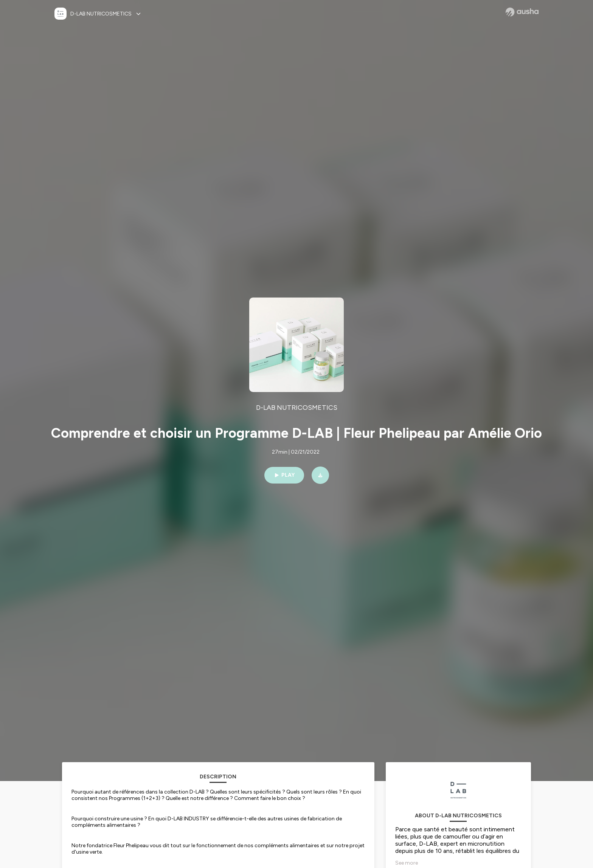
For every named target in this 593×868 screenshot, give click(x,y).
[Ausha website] (522, 12)
